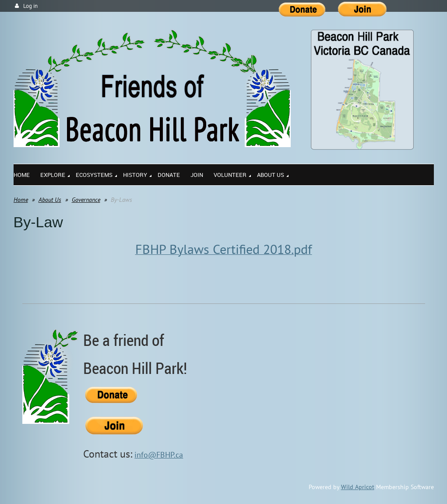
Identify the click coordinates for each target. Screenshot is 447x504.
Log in (30, 6)
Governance (86, 200)
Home (21, 200)
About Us (50, 200)
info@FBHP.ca (159, 455)
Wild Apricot (358, 487)
